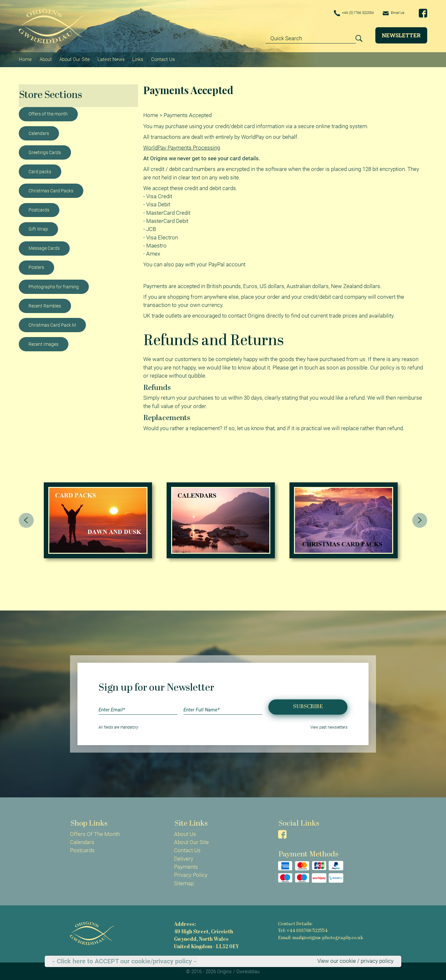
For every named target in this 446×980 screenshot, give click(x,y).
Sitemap (184, 882)
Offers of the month (48, 113)
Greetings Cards (45, 151)
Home (25, 59)
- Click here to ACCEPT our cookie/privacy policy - (124, 961)
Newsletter (401, 35)
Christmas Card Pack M (52, 324)
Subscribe (308, 705)
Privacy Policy (191, 874)
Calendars (39, 132)
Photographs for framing (54, 285)
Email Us (391, 13)
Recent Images (43, 343)
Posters (36, 266)
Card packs (40, 170)
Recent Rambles (45, 305)
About (45, 59)
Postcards (39, 209)
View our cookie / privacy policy (355, 961)
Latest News (111, 59)
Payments (186, 865)
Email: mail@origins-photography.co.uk (320, 936)
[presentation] (26, 519)
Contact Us (162, 59)
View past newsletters (329, 726)
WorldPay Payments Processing (182, 146)
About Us (185, 832)
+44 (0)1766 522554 (344, 13)
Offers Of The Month (95, 832)
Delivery (184, 857)
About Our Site (74, 59)
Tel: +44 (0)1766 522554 (303, 929)
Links (137, 59)
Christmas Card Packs (51, 189)
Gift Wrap (38, 228)
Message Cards (44, 247)
